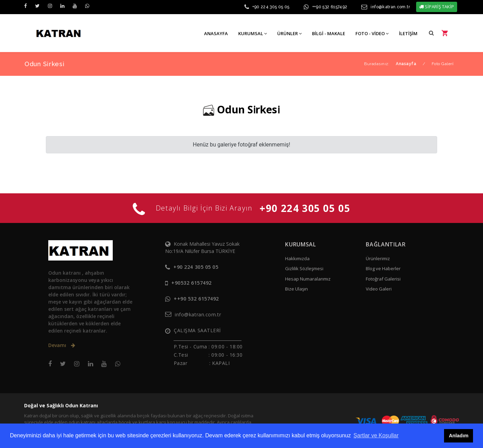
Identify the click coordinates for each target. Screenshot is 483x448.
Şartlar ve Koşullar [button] (376, 435)
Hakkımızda (297, 258)
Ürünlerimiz (378, 258)
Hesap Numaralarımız (308, 279)
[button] (431, 33)
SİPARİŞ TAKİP (437, 7)
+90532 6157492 (192, 283)
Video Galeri (379, 289)
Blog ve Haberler (383, 268)
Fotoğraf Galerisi (383, 279)
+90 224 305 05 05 (271, 7)
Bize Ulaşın (296, 289)
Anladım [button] (459, 436)
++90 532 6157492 (330, 7)
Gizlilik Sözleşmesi (304, 268)
